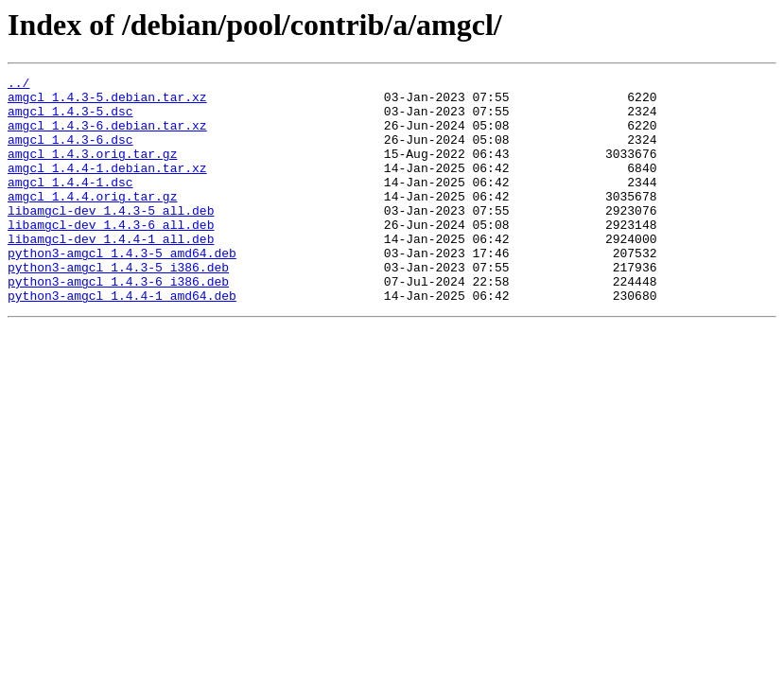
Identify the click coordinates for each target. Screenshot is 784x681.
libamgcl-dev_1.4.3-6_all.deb (111, 255)
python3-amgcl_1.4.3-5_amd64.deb (122, 289)
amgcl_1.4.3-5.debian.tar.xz (107, 102)
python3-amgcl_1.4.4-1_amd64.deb (122, 340)
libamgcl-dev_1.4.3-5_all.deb (111, 238)
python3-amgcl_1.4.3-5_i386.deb (118, 306)
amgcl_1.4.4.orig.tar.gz (92, 221)
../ (18, 85)
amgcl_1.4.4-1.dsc (70, 204)
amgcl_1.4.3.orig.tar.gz (92, 170)
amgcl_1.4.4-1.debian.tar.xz (107, 187)
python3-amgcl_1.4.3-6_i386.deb (118, 323)
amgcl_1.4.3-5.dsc (70, 119)
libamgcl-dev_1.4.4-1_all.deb (111, 272)
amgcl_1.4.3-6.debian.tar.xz (107, 136)
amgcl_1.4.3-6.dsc (70, 153)
